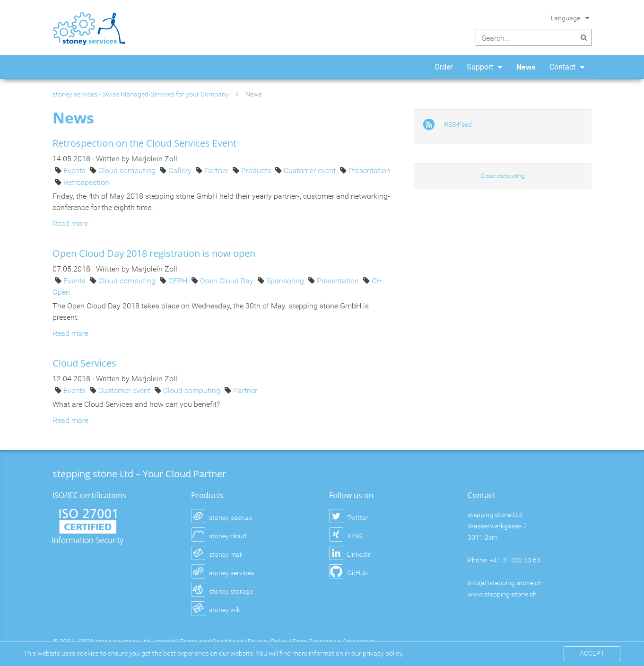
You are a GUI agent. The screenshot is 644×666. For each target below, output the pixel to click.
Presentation (370, 171)
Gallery (181, 171)
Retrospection (86, 182)
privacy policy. (383, 653)
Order (444, 67)
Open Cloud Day (228, 281)
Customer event (311, 171)
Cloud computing (128, 171)
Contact (562, 67)
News (526, 67)
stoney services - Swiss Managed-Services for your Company (141, 94)
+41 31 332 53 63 (515, 560)
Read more (70, 223)
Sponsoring (286, 281)
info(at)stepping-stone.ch (505, 583)
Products (257, 171)
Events (75, 171)
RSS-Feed (458, 124)
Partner (217, 171)
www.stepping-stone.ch (502, 594)
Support (480, 67)
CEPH (179, 281)
